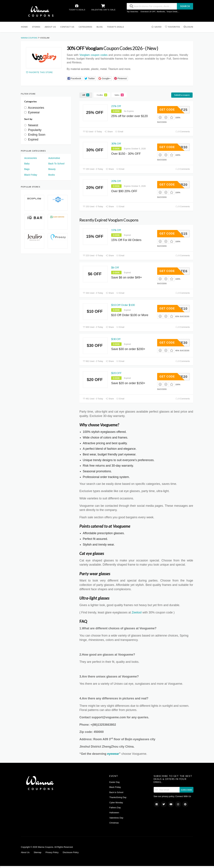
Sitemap (37, 852)
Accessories (31, 158)
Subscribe (186, 790)
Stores (36, 27)
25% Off (116, 106)
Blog (100, 27)
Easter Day (115, 782)
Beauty (52, 169)
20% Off (116, 181)
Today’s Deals (115, 27)
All (86, 95)
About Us (50, 27)
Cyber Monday (116, 803)
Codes (102, 95)
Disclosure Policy (71, 852)
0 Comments (183, 132)
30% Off (116, 143)
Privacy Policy (52, 852)
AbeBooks (161, 12)
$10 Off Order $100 (123, 305)
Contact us (67, 27)
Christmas (114, 823)
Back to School (116, 792)
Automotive (54, 158)
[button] (74, 79)
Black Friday (31, 175)
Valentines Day (116, 818)
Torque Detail (172, 12)
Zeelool (137, 612)
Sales (119, 95)
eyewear (113, 754)
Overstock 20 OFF (148, 12)
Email (119, 132)
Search (185, 6)
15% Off (116, 230)
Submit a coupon (182, 95)
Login (188, 27)
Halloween (114, 813)
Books (52, 175)
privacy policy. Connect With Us (176, 796)
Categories (85, 27)
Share (109, 132)
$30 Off (116, 339)
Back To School (56, 164)
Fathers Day (115, 808)
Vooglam (93, 55)
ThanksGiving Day (118, 797)
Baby (27, 164)
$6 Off (115, 267)
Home (24, 27)
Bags (27, 169)
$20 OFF (116, 373)
